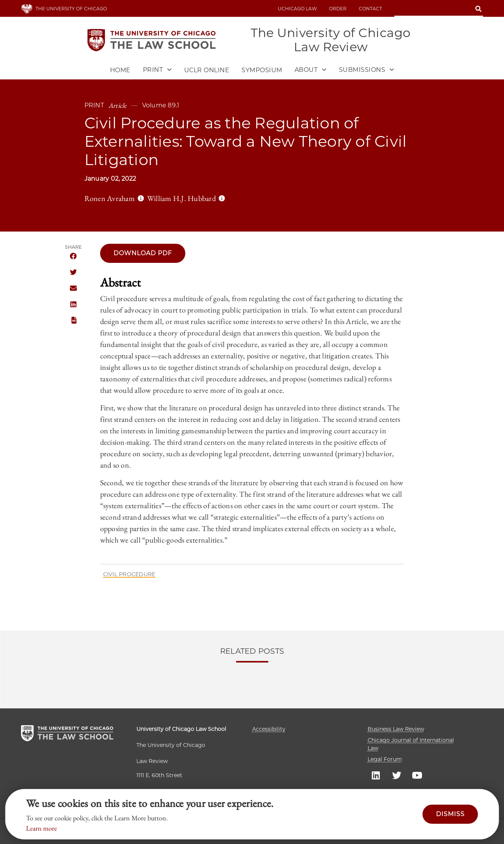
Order (338, 9)
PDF (73, 321)
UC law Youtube (417, 775)
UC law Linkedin (376, 775)
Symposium (262, 70)
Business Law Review (396, 729)
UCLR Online (207, 70)
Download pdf (143, 253)
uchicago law (297, 9)
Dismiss (450, 814)
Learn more (41, 828)
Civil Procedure (129, 574)
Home (120, 70)
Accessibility (269, 729)
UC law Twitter (397, 775)
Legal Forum (385, 759)
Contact (370, 9)
